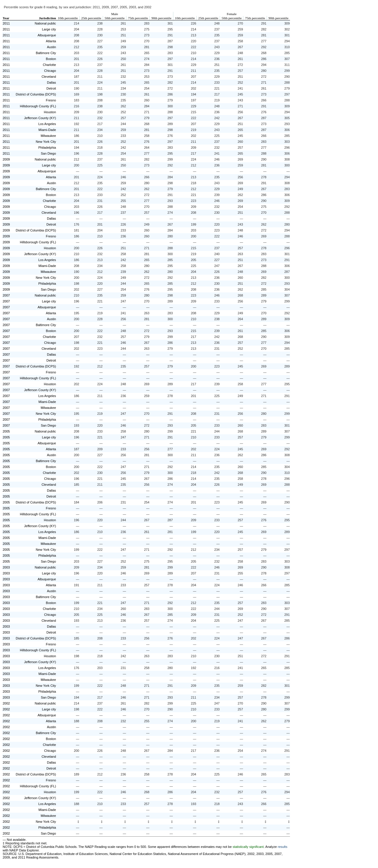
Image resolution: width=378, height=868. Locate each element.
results (283, 847)
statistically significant (248, 847)
